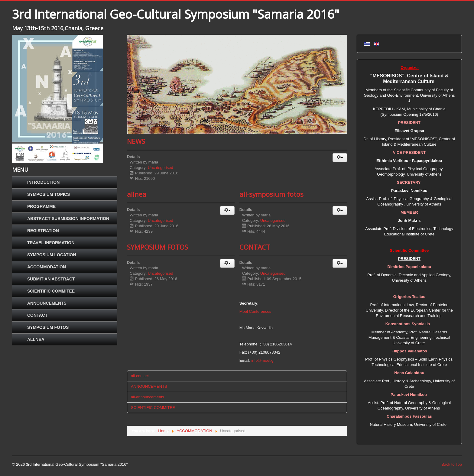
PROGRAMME (41, 206)
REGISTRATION (43, 231)
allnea (137, 194)
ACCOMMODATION (47, 267)
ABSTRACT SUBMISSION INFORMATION (68, 219)
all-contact (140, 376)
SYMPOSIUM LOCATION (52, 255)
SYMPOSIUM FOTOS (48, 327)
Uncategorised (161, 168)
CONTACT (37, 315)
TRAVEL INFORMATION (51, 243)
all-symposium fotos (271, 194)
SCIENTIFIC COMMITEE (51, 291)
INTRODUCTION (43, 182)
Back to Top (452, 464)
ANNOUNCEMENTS (47, 303)
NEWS (136, 141)
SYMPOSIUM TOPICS (49, 194)
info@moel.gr (263, 360)
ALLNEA (36, 339)
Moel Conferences (255, 311)
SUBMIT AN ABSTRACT (51, 279)
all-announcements (148, 397)
